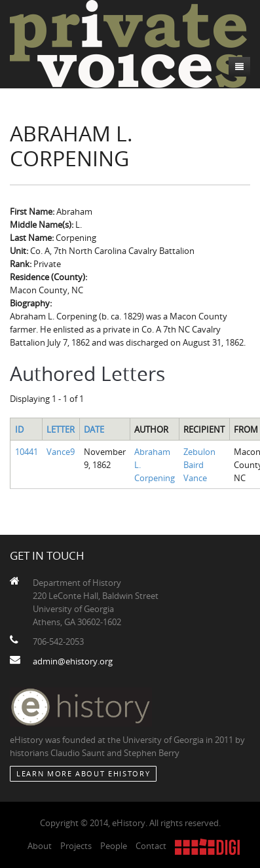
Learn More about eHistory (83, 773)
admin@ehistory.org (73, 661)
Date (94, 429)
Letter (61, 429)
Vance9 (61, 452)
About (40, 846)
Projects (76, 846)
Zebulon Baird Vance (199, 465)
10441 (27, 452)
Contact (151, 846)
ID (19, 429)
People (114, 846)
